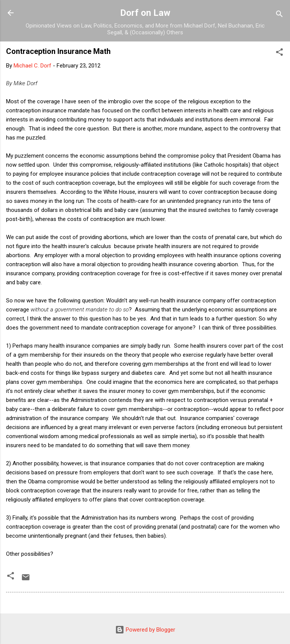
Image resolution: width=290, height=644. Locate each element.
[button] (279, 53)
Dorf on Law (145, 13)
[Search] (279, 15)
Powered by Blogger (145, 630)
